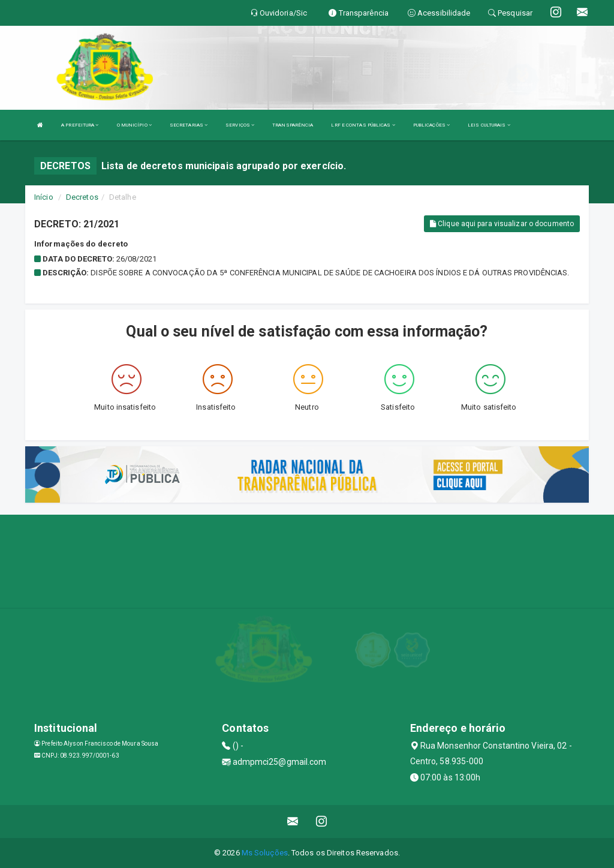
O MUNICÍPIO (134, 125)
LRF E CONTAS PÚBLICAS (363, 125)
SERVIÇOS (240, 125)
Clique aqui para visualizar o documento (502, 224)
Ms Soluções (265, 853)
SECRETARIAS (189, 125)
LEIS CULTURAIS (489, 125)
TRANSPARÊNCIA (293, 125)
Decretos (82, 197)
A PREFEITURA (80, 125)
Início (44, 197)
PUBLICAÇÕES (431, 125)
